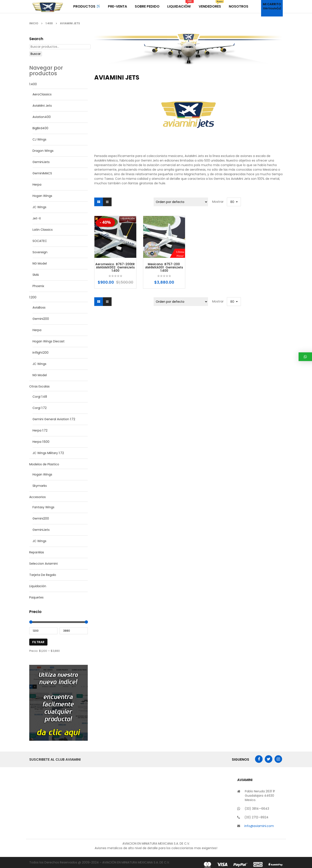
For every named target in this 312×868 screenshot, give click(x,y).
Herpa (37, 185)
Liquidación (38, 586)
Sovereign (40, 252)
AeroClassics (42, 94)
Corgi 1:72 (40, 408)
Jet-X (37, 218)
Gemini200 (41, 319)
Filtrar (38, 642)
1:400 (49, 23)
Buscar (36, 54)
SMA (36, 275)
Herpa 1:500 (41, 442)
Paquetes (36, 597)
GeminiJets (41, 162)
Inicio (34, 23)
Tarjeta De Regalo (43, 575)
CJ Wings (39, 139)
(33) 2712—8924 (256, 817)
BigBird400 (40, 128)
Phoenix (38, 286)
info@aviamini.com (259, 826)
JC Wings (39, 207)
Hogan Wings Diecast (49, 341)
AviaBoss (39, 307)
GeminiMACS (42, 173)
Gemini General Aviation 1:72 (54, 419)
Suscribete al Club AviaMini (55, 759)
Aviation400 (42, 117)
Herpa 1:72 (40, 430)
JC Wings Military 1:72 (48, 453)
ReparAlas (37, 552)
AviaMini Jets (42, 106)
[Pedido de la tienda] (181, 202)
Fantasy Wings (43, 507)
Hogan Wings (42, 196)
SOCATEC (40, 241)
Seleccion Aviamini (43, 564)
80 (232, 202)
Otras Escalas (39, 386)
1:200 (33, 297)
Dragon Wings (43, 151)
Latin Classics (43, 230)
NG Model (40, 263)
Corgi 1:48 (40, 397)
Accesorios (37, 497)
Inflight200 (41, 353)
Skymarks (40, 486)
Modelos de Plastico (44, 464)
